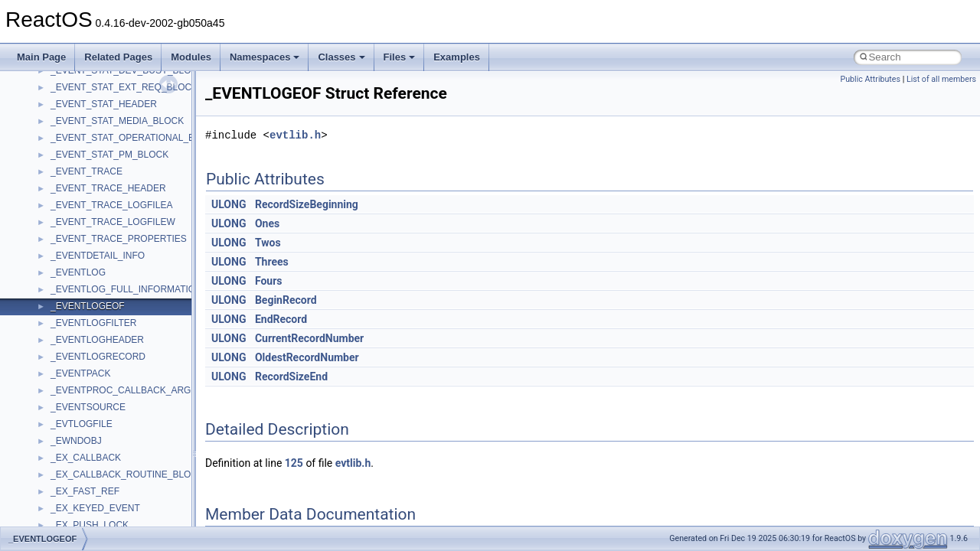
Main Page (41, 57)
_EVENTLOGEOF (88, 306)
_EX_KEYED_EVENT (95, 508)
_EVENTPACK (80, 373)
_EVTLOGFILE (82, 424)
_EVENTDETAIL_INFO (98, 256)
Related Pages (118, 57)
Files (400, 57)
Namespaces (265, 57)
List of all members (941, 79)
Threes (272, 262)
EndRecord (281, 319)
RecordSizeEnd (291, 377)
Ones (267, 223)
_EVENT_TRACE (87, 171)
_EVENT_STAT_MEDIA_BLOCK (117, 121)
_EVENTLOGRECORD (98, 357)
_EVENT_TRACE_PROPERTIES (119, 239)
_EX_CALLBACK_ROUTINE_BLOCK (127, 474)
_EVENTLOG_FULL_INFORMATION (126, 289)
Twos (268, 243)
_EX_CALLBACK (86, 458)
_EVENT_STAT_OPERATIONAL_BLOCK (135, 138)
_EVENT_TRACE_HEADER (108, 188)
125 (294, 463)
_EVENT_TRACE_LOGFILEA (111, 205)
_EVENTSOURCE (88, 407)
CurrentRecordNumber (309, 338)
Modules (191, 57)
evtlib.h (295, 135)
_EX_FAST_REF (85, 491)
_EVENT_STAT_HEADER (104, 104)
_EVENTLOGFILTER (93, 323)
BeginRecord (286, 300)
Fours (269, 281)
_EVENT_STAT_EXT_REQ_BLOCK (124, 87)
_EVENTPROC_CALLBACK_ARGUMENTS (140, 390)
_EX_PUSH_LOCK (90, 525)
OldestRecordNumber (307, 357)
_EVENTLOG (78, 272)
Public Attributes (870, 79)
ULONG (229, 204)
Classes (341, 57)
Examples (457, 57)
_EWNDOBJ (76, 441)
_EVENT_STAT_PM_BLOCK (109, 155)
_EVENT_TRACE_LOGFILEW (113, 222)
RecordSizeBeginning (307, 204)
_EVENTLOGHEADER (97, 340)
